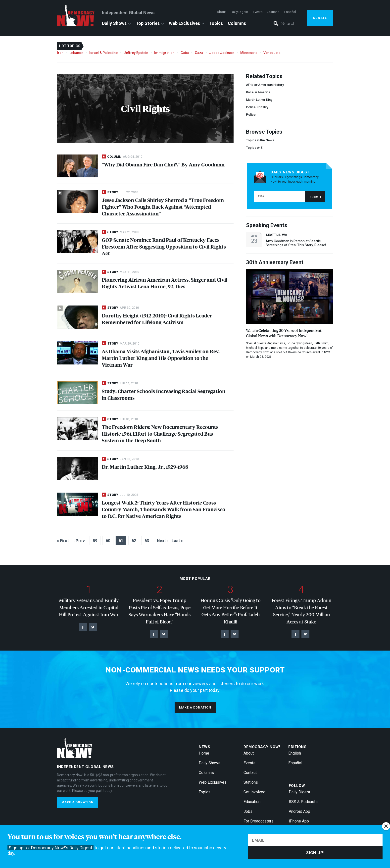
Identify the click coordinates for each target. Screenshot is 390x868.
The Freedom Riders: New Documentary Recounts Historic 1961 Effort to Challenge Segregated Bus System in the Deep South (160, 434)
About (221, 12)
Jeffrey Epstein (136, 53)
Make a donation (195, 708)
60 (108, 541)
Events (258, 12)
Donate (320, 18)
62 (134, 541)
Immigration (164, 53)
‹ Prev (79, 541)
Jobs (248, 811)
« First (63, 541)
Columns (237, 23)
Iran (60, 53)
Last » (177, 541)
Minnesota (249, 53)
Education (252, 802)
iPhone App (299, 821)
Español (290, 12)
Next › (162, 541)
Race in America (258, 92)
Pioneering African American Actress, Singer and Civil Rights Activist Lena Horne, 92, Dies (165, 283)
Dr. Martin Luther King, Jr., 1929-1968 (145, 467)
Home (204, 753)
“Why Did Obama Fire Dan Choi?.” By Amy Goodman (163, 164)
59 (95, 541)
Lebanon (76, 53)
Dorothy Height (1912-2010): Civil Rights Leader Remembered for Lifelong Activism (157, 319)
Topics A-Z (254, 148)
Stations (273, 12)
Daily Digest (239, 12)
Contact (250, 773)
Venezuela (272, 53)
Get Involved (254, 792)
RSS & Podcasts (303, 802)
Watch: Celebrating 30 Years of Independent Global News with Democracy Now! (284, 333)
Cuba (185, 53)
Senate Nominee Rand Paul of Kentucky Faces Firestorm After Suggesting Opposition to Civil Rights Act (164, 246)
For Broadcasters (259, 821)
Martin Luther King (259, 100)
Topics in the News (260, 140)
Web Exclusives (184, 23)
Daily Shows (114, 23)
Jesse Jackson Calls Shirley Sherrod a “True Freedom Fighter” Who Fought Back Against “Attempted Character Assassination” (163, 207)
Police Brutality (257, 107)
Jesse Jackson (222, 53)
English (295, 753)
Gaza (199, 53)
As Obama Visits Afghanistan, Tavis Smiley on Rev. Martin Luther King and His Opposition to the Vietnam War (161, 358)
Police (251, 115)
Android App (299, 811)
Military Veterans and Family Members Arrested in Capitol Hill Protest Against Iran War (89, 607)
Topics (216, 23)
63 (147, 541)
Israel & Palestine (103, 53)
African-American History (265, 85)
